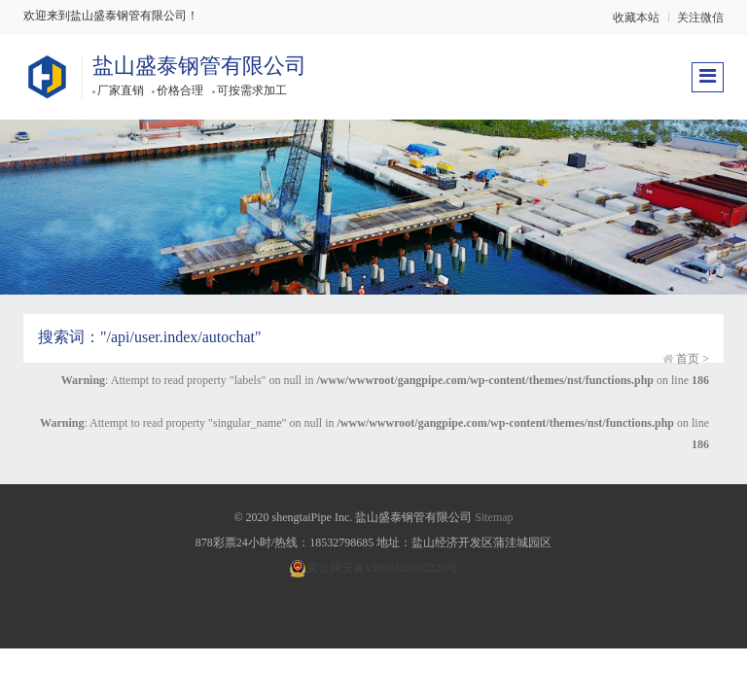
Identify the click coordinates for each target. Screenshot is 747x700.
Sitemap (494, 517)
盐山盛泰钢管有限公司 (199, 66)
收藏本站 (636, 17)
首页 (688, 359)
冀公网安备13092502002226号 (373, 568)
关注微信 (700, 17)
